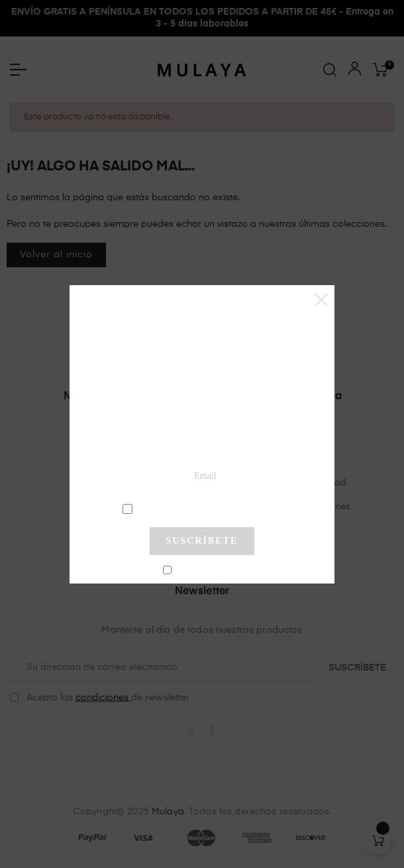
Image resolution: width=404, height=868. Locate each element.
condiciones (204, 508)
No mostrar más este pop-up (208, 571)
